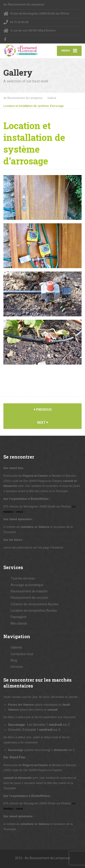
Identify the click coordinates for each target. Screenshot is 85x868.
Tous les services (23, 578)
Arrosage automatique (27, 585)
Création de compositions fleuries (35, 604)
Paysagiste (19, 617)
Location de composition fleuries (34, 611)
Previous (43, 410)
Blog (14, 660)
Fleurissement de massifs (29, 591)
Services (17, 667)
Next (43, 422)
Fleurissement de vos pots (29, 598)
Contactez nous (22, 654)
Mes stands (19, 623)
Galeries (16, 647)
